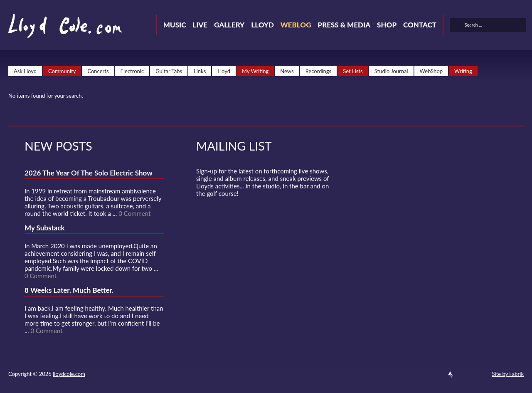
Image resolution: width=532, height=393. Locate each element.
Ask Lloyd (25, 71)
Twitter (406, 375)
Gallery (229, 25)
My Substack (45, 228)
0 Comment (134, 213)
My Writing (255, 71)
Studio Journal (391, 71)
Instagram (465, 375)
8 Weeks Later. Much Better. (69, 290)
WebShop (431, 71)
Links (200, 71)
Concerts (98, 71)
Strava (451, 375)
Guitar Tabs (169, 71)
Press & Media (344, 25)
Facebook (421, 375)
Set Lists (353, 71)
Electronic (132, 71)
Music (175, 25)
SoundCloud (436, 375)
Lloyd (262, 25)
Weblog (296, 25)
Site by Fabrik (508, 374)
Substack (480, 375)
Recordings (319, 71)
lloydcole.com (69, 374)
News (287, 71)
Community (62, 71)
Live (200, 25)
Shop (387, 25)
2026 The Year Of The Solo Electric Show (89, 173)
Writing (463, 71)
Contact (420, 25)
